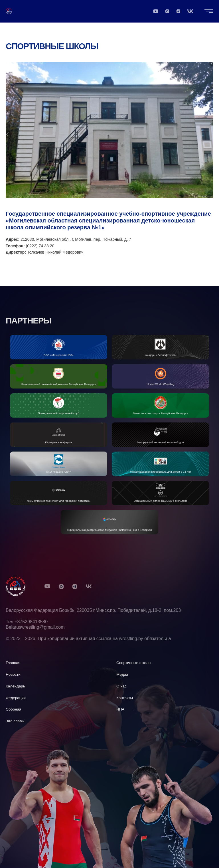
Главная (13, 663)
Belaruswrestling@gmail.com (35, 627)
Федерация (16, 698)
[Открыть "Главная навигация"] (209, 12)
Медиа (122, 674)
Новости (13, 674)
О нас (121, 686)
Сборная (14, 709)
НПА (120, 709)
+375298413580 (31, 622)
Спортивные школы (52, 48)
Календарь (15, 686)
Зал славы (15, 721)
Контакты (125, 698)
